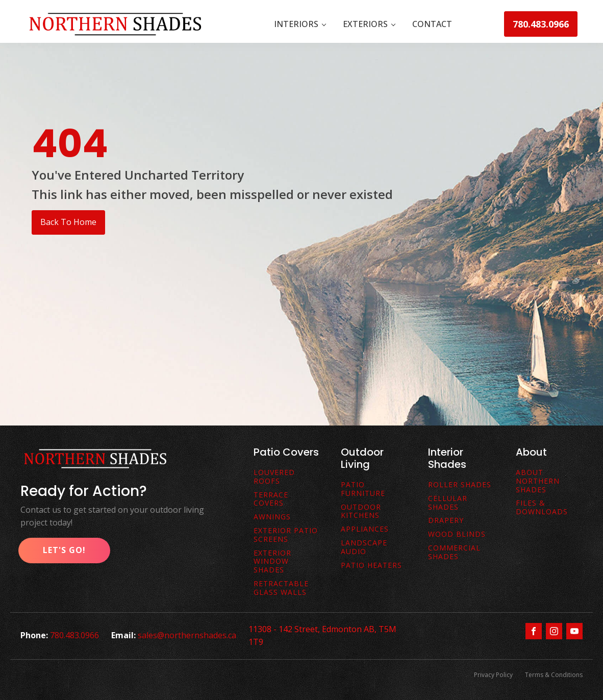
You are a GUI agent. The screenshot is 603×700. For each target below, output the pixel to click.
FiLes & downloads (542, 508)
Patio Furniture (363, 489)
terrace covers (271, 499)
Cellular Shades (448, 503)
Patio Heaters (371, 566)
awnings (272, 517)
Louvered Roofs (274, 477)
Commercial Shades (454, 553)
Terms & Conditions (554, 675)
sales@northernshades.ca (187, 635)
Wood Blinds (457, 534)
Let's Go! (64, 550)
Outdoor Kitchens (361, 512)
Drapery (446, 521)
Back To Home (68, 222)
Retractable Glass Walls (281, 588)
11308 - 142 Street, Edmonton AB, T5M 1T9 (322, 636)
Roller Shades (460, 485)
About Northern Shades (538, 481)
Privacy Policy (493, 675)
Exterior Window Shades (272, 562)
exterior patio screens (286, 535)
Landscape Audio (364, 547)
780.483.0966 (541, 24)
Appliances (365, 529)
